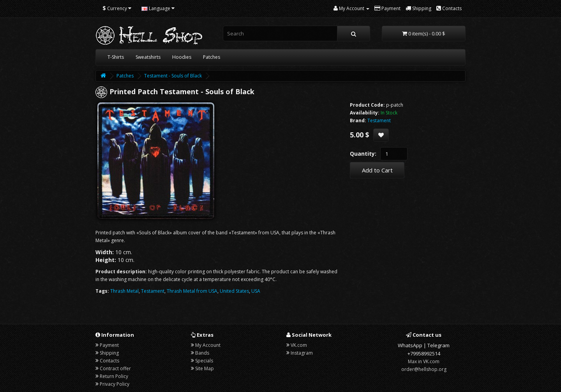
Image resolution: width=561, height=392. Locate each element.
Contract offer (115, 368)
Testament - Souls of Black (173, 76)
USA (256, 291)
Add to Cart (377, 170)
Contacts (109, 361)
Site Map (205, 368)
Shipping (109, 353)
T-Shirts (116, 57)
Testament (153, 291)
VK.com (299, 345)
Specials (204, 361)
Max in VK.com (424, 361)
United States (234, 291)
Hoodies (182, 57)
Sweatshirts (148, 57)
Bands (202, 353)
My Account (208, 345)
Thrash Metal (124, 291)
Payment (109, 345)
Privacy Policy (115, 384)
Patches (212, 57)
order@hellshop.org (424, 369)
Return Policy (114, 376)
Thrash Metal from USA (192, 291)
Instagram (302, 353)
